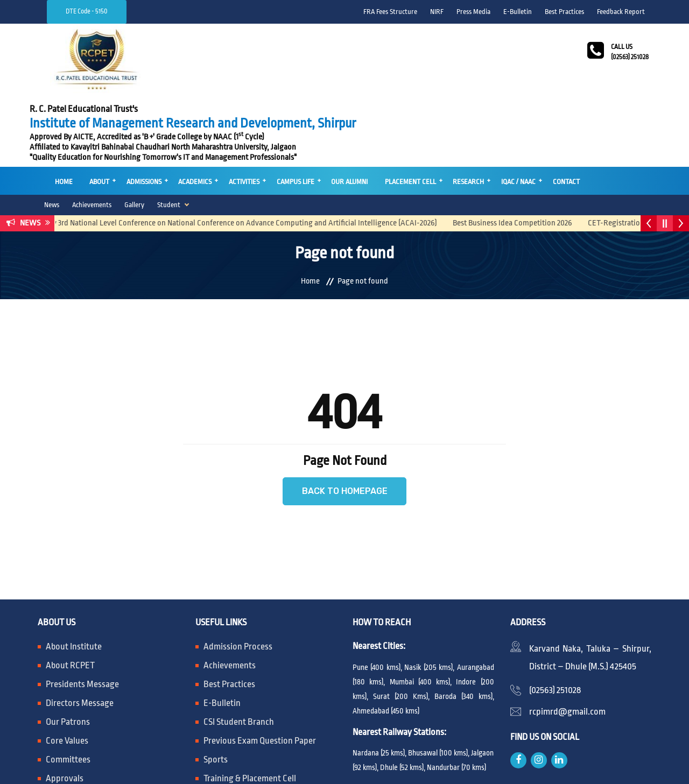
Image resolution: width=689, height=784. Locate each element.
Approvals (65, 706)
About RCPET (70, 593)
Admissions (141, 110)
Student (169, 132)
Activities (240, 110)
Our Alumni (343, 110)
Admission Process (238, 574)
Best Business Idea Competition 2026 (523, 150)
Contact (557, 110)
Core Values (67, 669)
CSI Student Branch (239, 650)
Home (63, 110)
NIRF (437, 12)
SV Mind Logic (537, 766)
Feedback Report (621, 12)
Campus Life (290, 110)
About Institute (74, 574)
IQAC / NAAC (510, 110)
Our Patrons (68, 650)
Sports (216, 687)
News (52, 132)
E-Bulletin (518, 12)
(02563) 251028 (555, 618)
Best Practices (564, 12)
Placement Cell (403, 110)
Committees (68, 687)
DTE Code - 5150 (87, 11)
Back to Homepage (345, 419)
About (98, 110)
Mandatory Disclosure (86, 725)
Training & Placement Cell (250, 706)
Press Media (473, 12)
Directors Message (80, 631)
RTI (210, 725)
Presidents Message (82, 612)
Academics (192, 110)
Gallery (134, 132)
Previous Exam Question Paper (260, 669)
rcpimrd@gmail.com (567, 640)
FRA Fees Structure (390, 12)
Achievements (92, 132)
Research (461, 110)
